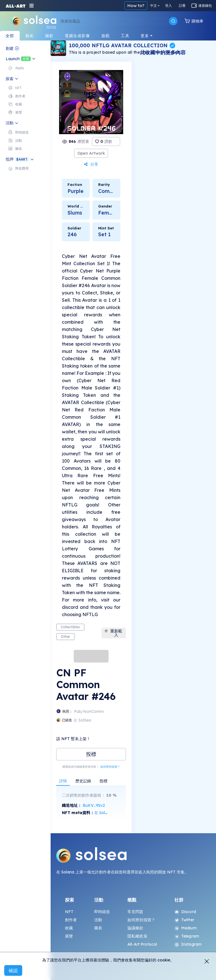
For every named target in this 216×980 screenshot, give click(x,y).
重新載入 (113, 633)
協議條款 (135, 928)
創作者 (71, 920)
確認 (13, 970)
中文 (154, 5)
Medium (185, 928)
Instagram (188, 944)
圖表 (98, 928)
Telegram (187, 936)
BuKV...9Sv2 (94, 805)
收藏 (69, 928)
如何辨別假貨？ (110, 767)
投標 (91, 754)
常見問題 (135, 912)
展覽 (69, 936)
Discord (185, 912)
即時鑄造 (102, 912)
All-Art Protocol (142, 944)
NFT (69, 912)
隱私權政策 (137, 936)
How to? (136, 5)
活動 (98, 920)
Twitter (184, 920)
